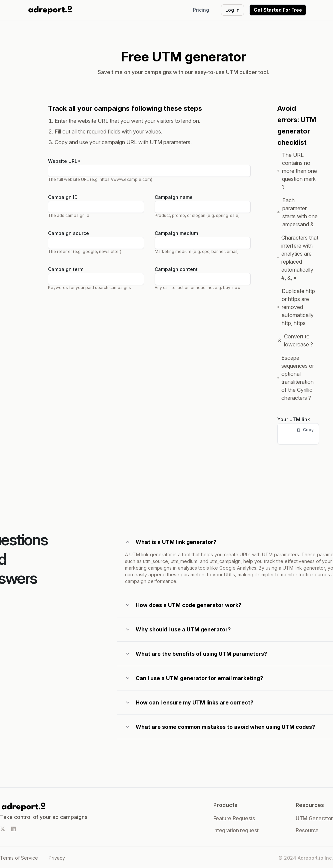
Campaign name (174, 197)
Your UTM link (294, 419)
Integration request (236, 830)
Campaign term (66, 269)
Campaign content (176, 269)
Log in (232, 10)
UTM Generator (314, 818)
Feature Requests (234, 818)
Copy (305, 430)
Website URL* (64, 161)
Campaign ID (63, 197)
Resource (307, 830)
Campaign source (68, 233)
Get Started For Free (278, 10)
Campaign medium (176, 233)
